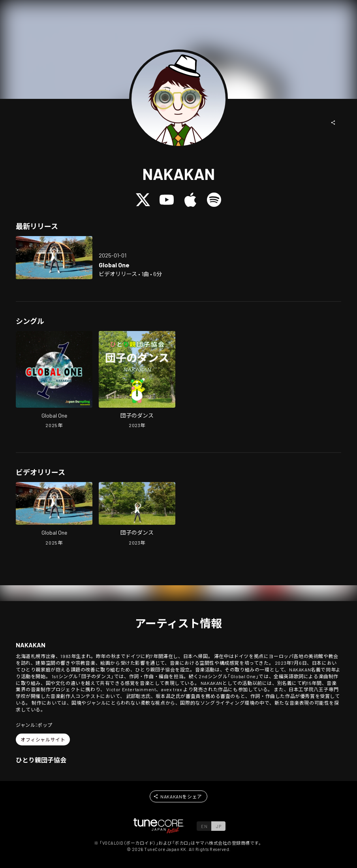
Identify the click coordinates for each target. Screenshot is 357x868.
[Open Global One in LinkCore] (54, 258)
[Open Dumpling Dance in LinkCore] (137, 381)
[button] (333, 123)
